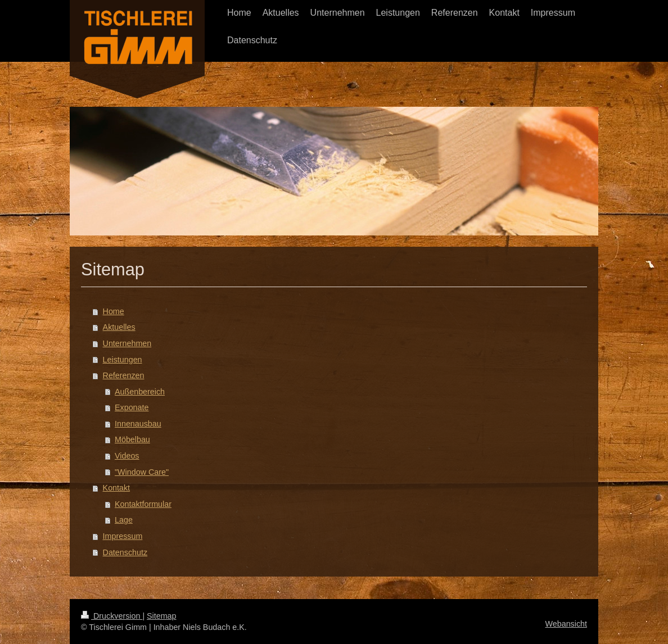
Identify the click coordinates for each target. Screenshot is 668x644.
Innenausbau (138, 424)
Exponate (132, 407)
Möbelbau (132, 439)
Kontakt (116, 488)
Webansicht (566, 624)
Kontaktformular (143, 504)
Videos (127, 456)
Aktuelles (119, 327)
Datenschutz (125, 552)
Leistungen (123, 360)
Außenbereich (140, 392)
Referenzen (124, 375)
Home (114, 311)
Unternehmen (127, 343)
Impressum (123, 536)
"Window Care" (142, 472)
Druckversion (112, 616)
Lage (124, 520)
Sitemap (161, 616)
